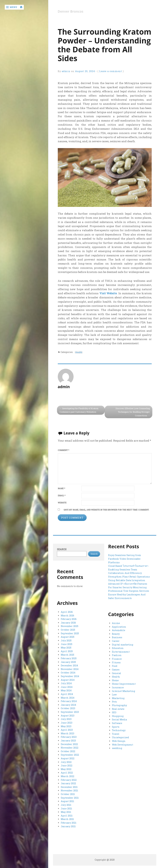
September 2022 (70, 754)
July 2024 (66, 683)
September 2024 (70, 676)
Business (117, 638)
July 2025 (66, 640)
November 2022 (70, 747)
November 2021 (69, 789)
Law (114, 694)
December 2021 (69, 786)
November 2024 (70, 669)
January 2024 (68, 704)
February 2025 (69, 658)
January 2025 (68, 662)
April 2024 (67, 694)
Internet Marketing (124, 691)
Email (62, 496)
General (116, 673)
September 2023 (70, 711)
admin (66, 71)
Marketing (118, 698)
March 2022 (67, 775)
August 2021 (67, 800)
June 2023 (67, 722)
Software (117, 723)
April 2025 (67, 651)
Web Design (119, 740)
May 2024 (66, 690)
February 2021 (69, 821)
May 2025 (66, 648)
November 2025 (70, 626)
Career (116, 641)
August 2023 (68, 715)
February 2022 (69, 779)
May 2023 (66, 726)
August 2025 (68, 637)
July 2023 (66, 718)
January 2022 (68, 782)
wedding (117, 747)
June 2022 (67, 764)
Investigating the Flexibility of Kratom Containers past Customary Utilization (80, 410)
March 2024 (67, 697)
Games (116, 669)
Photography (119, 705)
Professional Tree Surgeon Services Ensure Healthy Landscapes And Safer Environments (128, 595)
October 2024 (68, 672)
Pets (114, 701)
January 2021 (68, 825)
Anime (116, 623)
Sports (116, 726)
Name (61, 489)
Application (119, 627)
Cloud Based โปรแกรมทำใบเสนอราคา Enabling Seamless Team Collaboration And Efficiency (128, 570)
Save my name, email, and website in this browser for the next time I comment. (106, 510)
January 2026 (68, 623)
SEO (114, 712)
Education (118, 648)
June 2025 (67, 644)
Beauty (116, 634)
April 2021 (67, 814)
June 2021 (66, 807)
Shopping (118, 715)
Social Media (119, 719)
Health (79, 352)
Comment (63, 451)
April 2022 (67, 772)
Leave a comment (111, 71)
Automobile (119, 631)
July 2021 (66, 803)
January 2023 (68, 740)
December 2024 (69, 665)
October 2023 (68, 708)
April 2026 (67, 612)
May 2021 (66, 810)
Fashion (117, 655)
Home (115, 680)
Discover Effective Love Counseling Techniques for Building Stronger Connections (132, 412)
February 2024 (69, 701)
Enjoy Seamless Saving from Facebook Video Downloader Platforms (125, 559)
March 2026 (67, 616)
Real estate (118, 708)
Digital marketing (123, 645)
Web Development (122, 744)
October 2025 (68, 630)
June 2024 (67, 686)
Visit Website (108, 293)
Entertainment (121, 652)
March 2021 (67, 818)
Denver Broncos (71, 11)
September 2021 (70, 796)
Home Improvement (124, 684)
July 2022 (66, 761)
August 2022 (68, 757)
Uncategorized (120, 737)
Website (62, 503)
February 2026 (69, 619)
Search (62, 550)
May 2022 (66, 768)
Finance (117, 659)
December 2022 (69, 743)
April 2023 (67, 729)
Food (115, 666)
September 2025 (70, 634)
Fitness (116, 662)
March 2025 (67, 655)
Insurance (118, 687)
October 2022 (68, 750)
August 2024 (68, 680)
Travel (116, 733)
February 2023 (69, 736)
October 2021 (68, 793)
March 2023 (67, 733)
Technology (119, 730)
